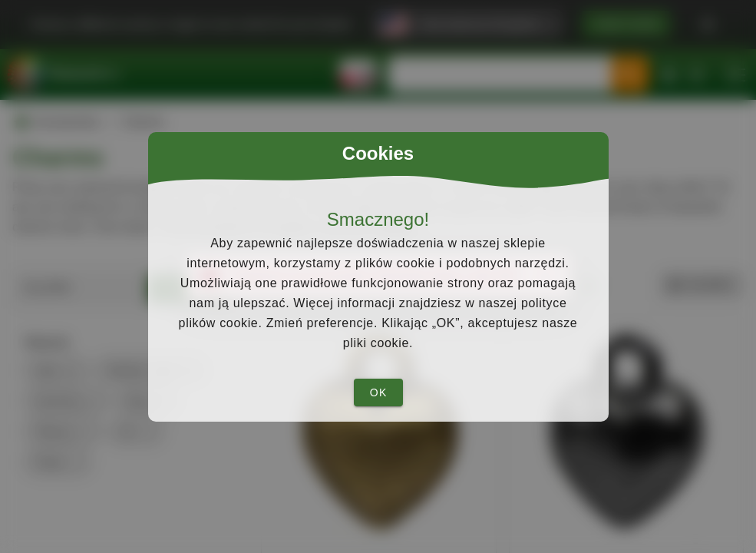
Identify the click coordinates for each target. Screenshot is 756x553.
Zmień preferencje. (322, 323)
